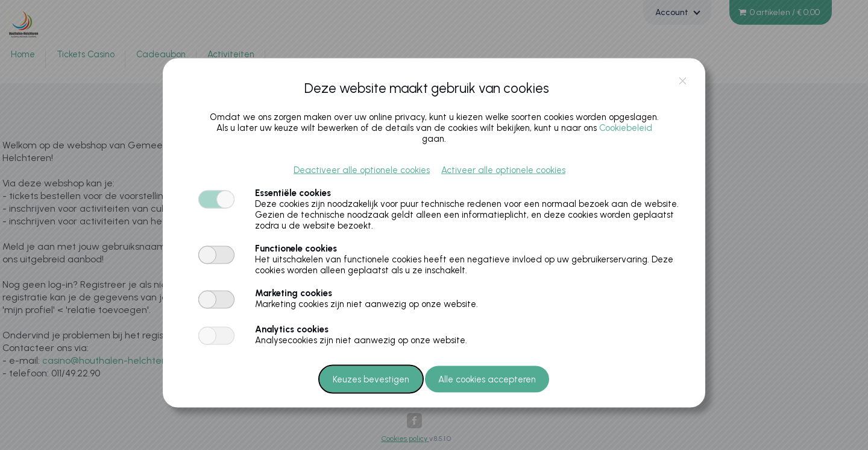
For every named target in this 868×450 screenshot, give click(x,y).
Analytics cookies (292, 329)
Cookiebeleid (626, 127)
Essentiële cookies (293, 192)
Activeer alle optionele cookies (503, 170)
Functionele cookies (296, 248)
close (683, 81)
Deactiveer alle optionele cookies (362, 170)
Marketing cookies (294, 293)
